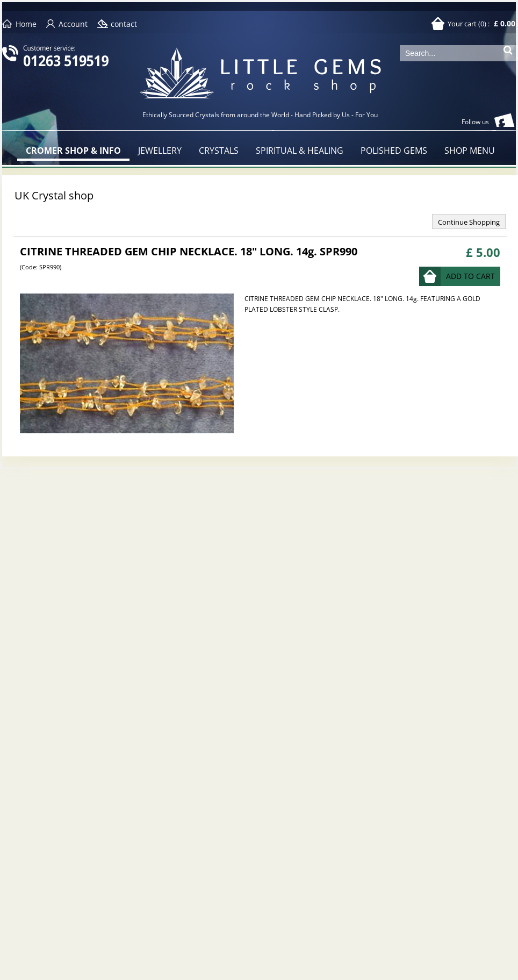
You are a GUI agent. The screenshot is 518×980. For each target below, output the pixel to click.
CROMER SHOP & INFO (73, 151)
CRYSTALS (219, 151)
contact (124, 24)
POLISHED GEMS (394, 151)
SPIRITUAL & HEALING (300, 151)
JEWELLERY (160, 151)
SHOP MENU (470, 151)
